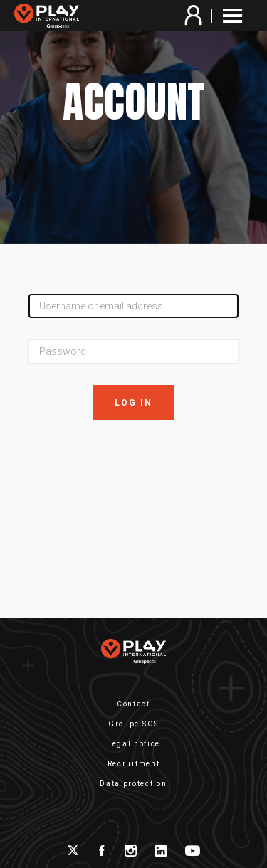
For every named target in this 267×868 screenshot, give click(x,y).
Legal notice (133, 744)
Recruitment (133, 764)
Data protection (133, 784)
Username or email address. (102, 306)
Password (63, 351)
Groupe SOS (133, 724)
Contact (133, 704)
